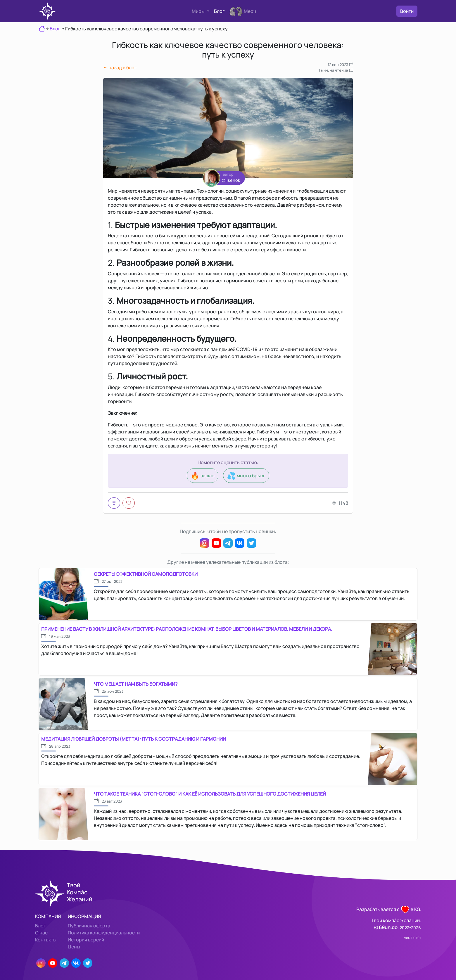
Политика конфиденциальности (104, 933)
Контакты (46, 940)
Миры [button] (199, 11)
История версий (86, 940)
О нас (41, 933)
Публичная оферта (89, 926)
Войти (407, 11)
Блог (219, 11)
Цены (74, 947)
